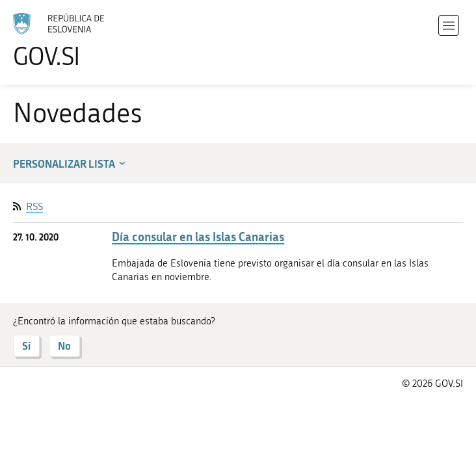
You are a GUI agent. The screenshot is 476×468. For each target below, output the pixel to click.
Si (26, 345)
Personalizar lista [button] (71, 163)
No (64, 345)
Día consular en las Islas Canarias (198, 237)
